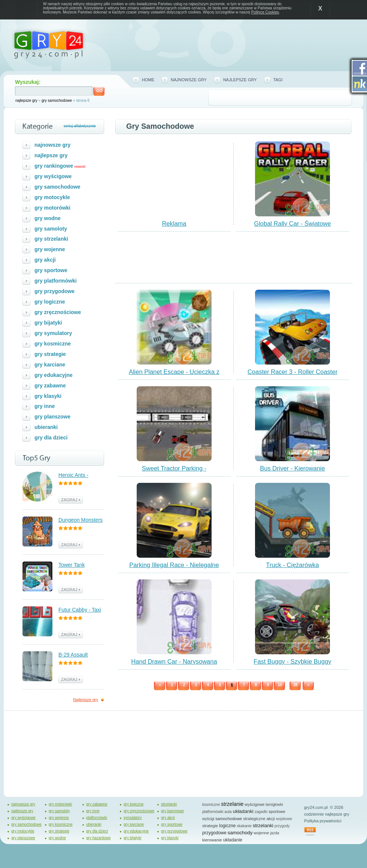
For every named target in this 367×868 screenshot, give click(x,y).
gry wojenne (50, 249)
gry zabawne (50, 386)
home (148, 80)
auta (228, 812)
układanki (243, 811)
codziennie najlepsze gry (327, 814)
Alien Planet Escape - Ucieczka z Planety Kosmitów (174, 375)
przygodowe (214, 833)
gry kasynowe (172, 811)
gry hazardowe (98, 838)
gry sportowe (51, 270)
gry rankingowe (54, 166)
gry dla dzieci (51, 438)
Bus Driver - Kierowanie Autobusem (292, 472)
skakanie (244, 826)
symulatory (133, 818)
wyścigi (208, 819)
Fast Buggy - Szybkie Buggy (292, 661)
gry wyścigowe (53, 176)
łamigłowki (275, 805)
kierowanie (212, 840)
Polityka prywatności (323, 821)
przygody (282, 826)
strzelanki (169, 804)
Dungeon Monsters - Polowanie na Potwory (81, 520)
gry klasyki (48, 396)
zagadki (261, 812)
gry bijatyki (48, 323)
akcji (271, 819)
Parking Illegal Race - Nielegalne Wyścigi (174, 568)
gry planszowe (52, 417)
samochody (240, 833)
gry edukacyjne (54, 375)
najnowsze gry (189, 80)
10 (280, 685)
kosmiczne (211, 805)
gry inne (45, 406)
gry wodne (48, 218)
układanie (233, 840)
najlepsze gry (26, 100)
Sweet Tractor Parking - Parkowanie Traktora (174, 472)
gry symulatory (53, 333)
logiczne (227, 826)
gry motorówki (52, 208)
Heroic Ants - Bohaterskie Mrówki (81, 476)
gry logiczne (50, 302)
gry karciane (50, 365)
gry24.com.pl (316, 807)
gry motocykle (52, 197)
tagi (278, 80)
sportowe (277, 811)
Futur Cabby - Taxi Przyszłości (80, 610)
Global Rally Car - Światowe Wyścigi (292, 227)
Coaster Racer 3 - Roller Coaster (292, 372)
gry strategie (50, 354)
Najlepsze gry (86, 700)
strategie (210, 826)
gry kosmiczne (53, 344)
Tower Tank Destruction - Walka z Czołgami (81, 565)
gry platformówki (56, 281)
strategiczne (254, 819)
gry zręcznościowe (58, 312)
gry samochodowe (57, 100)
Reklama (174, 223)
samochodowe (229, 819)
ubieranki (46, 427)
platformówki (97, 818)
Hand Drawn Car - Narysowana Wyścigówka (174, 665)
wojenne (261, 833)
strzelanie (232, 804)
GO (99, 91)
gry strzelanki (51, 239)
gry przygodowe (54, 291)
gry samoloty (51, 229)
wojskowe (284, 819)
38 (295, 685)
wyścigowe (254, 804)
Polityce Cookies (265, 12)
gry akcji (45, 260)
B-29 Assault (73, 655)
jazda (275, 833)
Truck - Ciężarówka (292, 565)
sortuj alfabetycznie (80, 126)
